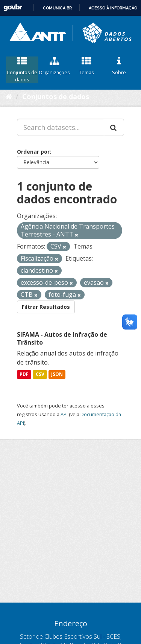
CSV (40, 375)
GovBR (13, 8)
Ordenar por (33, 152)
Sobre (119, 66)
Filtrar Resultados (46, 307)
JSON (57, 375)
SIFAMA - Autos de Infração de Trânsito (62, 338)
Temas (87, 66)
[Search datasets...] (61, 127)
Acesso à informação (113, 8)
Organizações (55, 66)
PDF (24, 375)
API (64, 414)
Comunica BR (57, 8)
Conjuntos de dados (22, 70)
